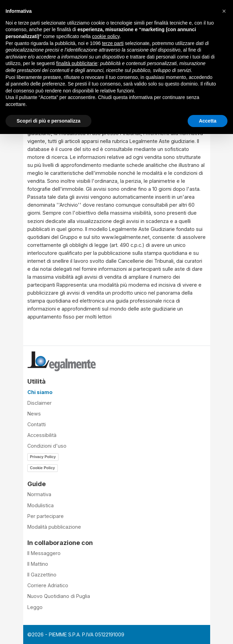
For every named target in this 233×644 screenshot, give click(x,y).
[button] (224, 11)
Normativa (39, 494)
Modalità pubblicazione (54, 527)
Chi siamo (40, 392)
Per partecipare (46, 516)
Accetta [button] (208, 121)
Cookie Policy (43, 468)
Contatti (37, 424)
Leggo (35, 607)
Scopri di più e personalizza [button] (48, 121)
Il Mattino (38, 564)
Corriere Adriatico (48, 585)
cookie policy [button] (106, 36)
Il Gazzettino (42, 575)
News (34, 414)
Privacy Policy (43, 457)
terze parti (113, 43)
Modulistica (41, 505)
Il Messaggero (44, 553)
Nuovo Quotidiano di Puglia (59, 596)
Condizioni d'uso (47, 446)
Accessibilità (42, 435)
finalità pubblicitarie (77, 63)
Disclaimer (39, 403)
